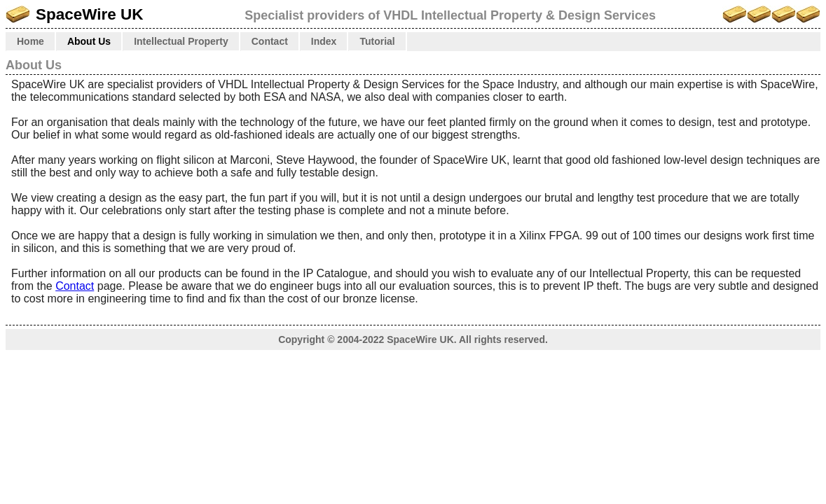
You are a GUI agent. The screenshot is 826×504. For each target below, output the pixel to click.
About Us (89, 41)
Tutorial (377, 41)
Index (324, 41)
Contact (270, 41)
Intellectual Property (181, 41)
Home (30, 41)
